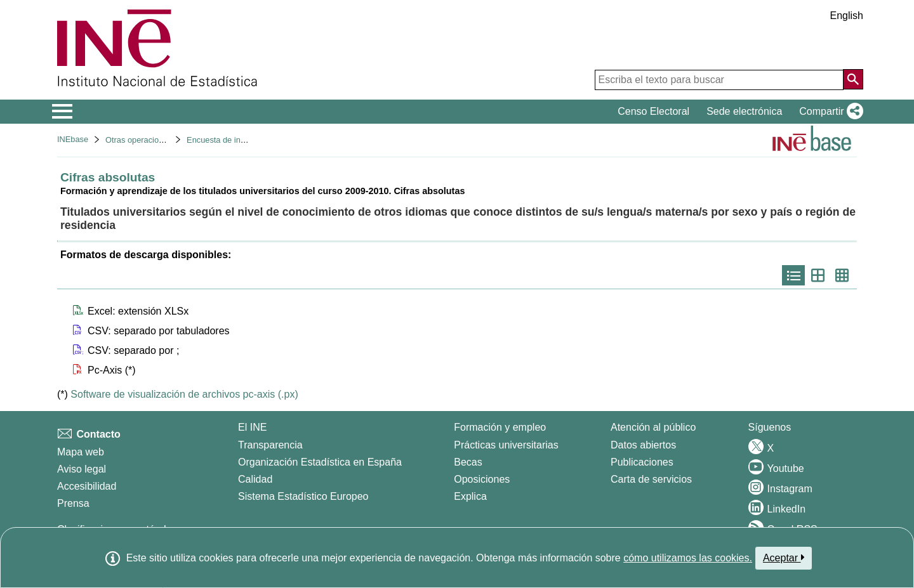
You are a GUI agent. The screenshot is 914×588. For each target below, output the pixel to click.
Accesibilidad (87, 486)
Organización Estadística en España (320, 462)
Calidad (255, 479)
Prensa (73, 503)
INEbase (73, 139)
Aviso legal (82, 469)
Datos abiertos (643, 445)
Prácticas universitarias (506, 445)
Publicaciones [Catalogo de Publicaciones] (642, 462)
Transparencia (270, 445)
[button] (829, 112)
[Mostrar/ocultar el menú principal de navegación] (63, 112)
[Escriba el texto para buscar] (719, 80)
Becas (468, 462)
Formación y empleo (500, 427)
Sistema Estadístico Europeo (303, 496)
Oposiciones (482, 479)
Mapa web (81, 452)
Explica (470, 496)
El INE (252, 427)
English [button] (847, 16)
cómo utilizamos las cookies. (688, 558)
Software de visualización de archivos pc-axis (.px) (184, 394)
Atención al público (653, 427)
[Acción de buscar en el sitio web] (853, 79)
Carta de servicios (651, 479)
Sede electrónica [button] (744, 111)
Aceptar (784, 558)
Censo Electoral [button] (653, 111)
